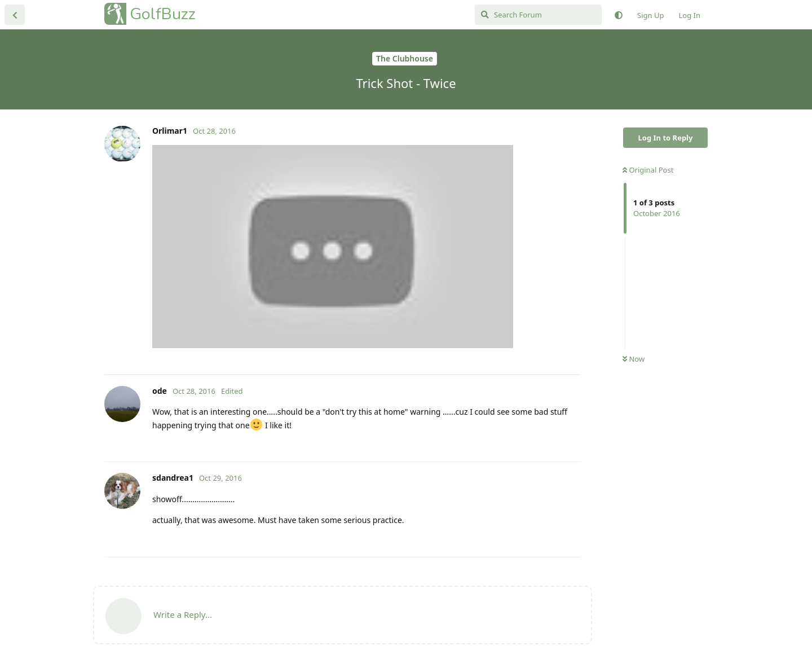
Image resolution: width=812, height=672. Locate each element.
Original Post (648, 170)
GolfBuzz (163, 14)
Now (634, 359)
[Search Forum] (538, 15)
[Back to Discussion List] (15, 15)
